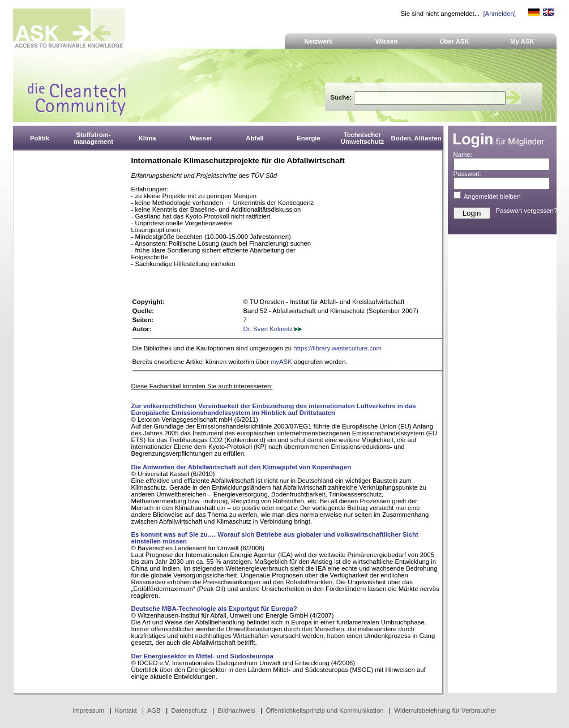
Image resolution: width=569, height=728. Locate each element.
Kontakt (126, 710)
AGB (154, 710)
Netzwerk (319, 41)
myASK (281, 362)
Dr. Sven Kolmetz (273, 329)
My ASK (522, 41)
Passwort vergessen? (527, 211)
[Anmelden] (499, 14)
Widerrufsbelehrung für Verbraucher (445, 710)
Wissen (387, 41)
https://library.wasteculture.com (337, 348)
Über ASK (454, 41)
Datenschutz (189, 710)
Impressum (88, 710)
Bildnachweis (236, 710)
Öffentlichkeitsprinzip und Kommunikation (324, 710)
